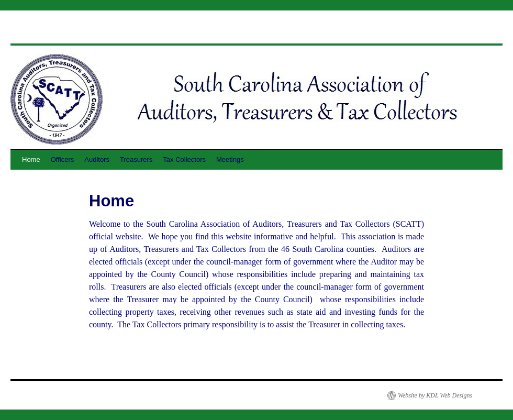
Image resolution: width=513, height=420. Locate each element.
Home (31, 159)
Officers (63, 159)
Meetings (230, 159)
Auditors (97, 159)
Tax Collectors (184, 159)
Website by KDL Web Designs (435, 395)
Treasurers (136, 159)
